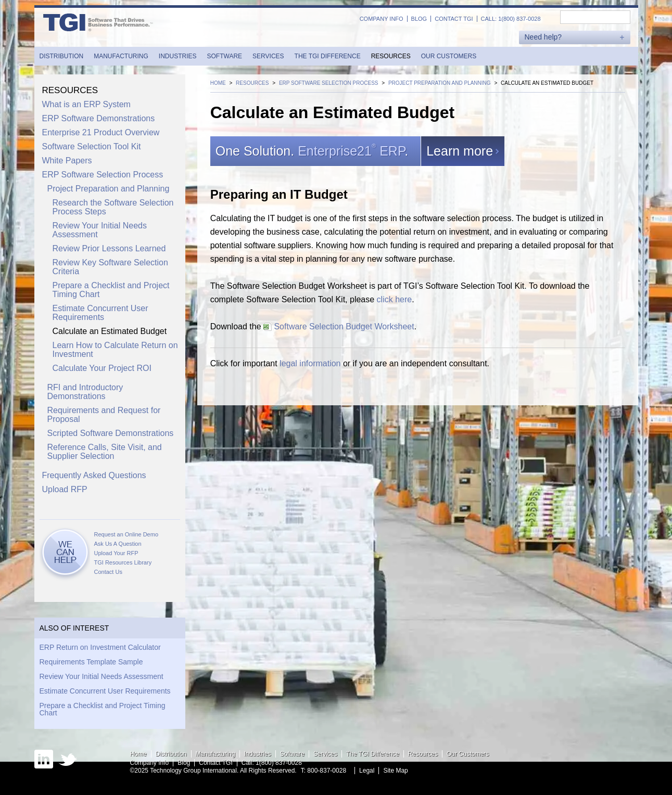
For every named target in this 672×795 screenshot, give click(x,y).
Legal (367, 771)
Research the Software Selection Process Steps (113, 207)
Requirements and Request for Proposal (104, 415)
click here (395, 299)
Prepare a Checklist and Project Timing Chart (111, 290)
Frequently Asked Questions (94, 475)
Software (225, 56)
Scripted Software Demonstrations (111, 433)
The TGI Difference (328, 56)
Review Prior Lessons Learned (109, 248)
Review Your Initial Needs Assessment (100, 230)
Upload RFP (65, 489)
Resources (391, 56)
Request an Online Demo (126, 534)
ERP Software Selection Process (103, 175)
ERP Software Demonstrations (99, 118)
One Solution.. (318, 151)
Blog (419, 19)
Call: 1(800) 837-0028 (511, 19)
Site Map (395, 771)
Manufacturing (121, 56)
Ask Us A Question (118, 544)
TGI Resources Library (123, 562)
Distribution (62, 56)
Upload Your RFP (116, 553)
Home (138, 754)
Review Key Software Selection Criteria (110, 267)
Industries (178, 56)
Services (268, 56)
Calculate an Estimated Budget (110, 331)
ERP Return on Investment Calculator (100, 647)
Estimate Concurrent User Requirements (100, 313)
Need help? (543, 37)
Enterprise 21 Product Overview (101, 132)
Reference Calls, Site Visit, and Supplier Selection (105, 452)
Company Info (382, 19)
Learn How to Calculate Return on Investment (115, 350)
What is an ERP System (86, 104)
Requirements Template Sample (91, 662)
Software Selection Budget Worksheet (339, 326)
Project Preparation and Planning (109, 189)
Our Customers (449, 56)
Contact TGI (454, 19)
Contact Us (108, 572)
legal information (310, 363)
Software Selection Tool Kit (92, 146)
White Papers (67, 161)
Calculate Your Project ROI (102, 368)
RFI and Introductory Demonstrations (85, 392)
